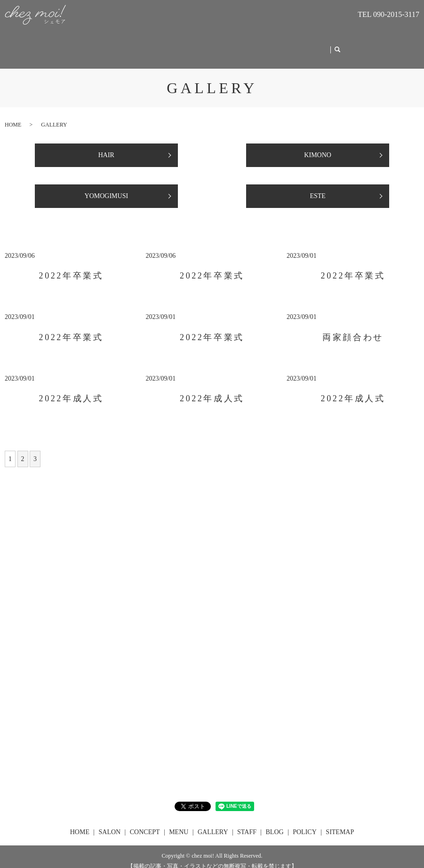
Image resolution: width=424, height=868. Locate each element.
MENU (210, 45)
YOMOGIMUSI (107, 187)
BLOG (318, 45)
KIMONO (318, 146)
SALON (133, 45)
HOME (96, 45)
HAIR (106, 146)
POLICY (305, 823)
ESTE (317, 187)
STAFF (286, 45)
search (341, 46)
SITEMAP (340, 823)
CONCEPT (172, 45)
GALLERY (248, 45)
